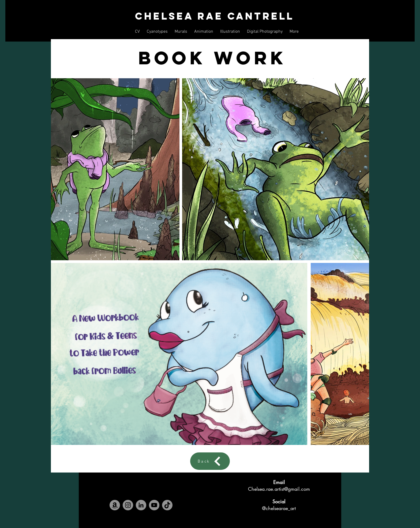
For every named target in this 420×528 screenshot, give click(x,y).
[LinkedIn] (141, 505)
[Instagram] (128, 505)
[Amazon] (115, 505)
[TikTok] (167, 505)
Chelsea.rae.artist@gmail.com (279, 489)
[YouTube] (154, 505)
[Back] (210, 461)
